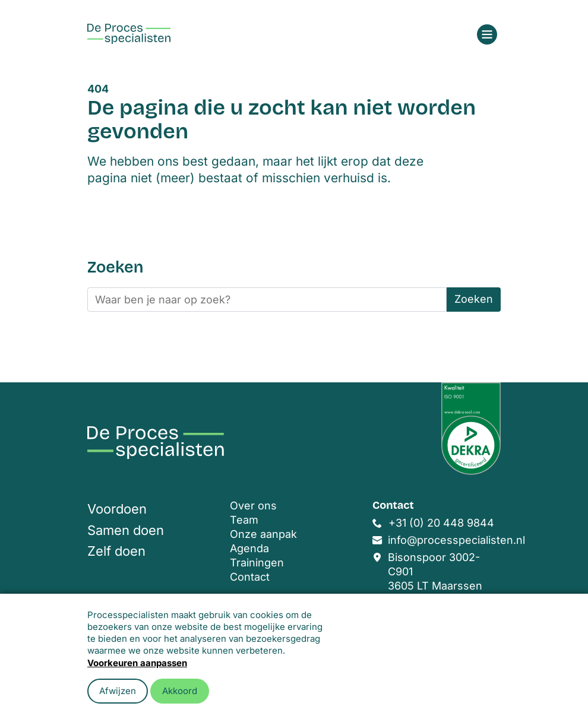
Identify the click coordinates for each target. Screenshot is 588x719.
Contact (250, 577)
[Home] (129, 34)
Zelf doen (116, 551)
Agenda (249, 548)
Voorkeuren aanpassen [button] (137, 663)
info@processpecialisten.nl (456, 540)
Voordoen (117, 509)
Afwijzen (118, 691)
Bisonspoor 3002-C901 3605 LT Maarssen (435, 571)
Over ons (253, 506)
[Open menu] (487, 34)
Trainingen (257, 563)
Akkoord (180, 691)
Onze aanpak (263, 534)
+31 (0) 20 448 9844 (441, 523)
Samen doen (126, 530)
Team (244, 520)
